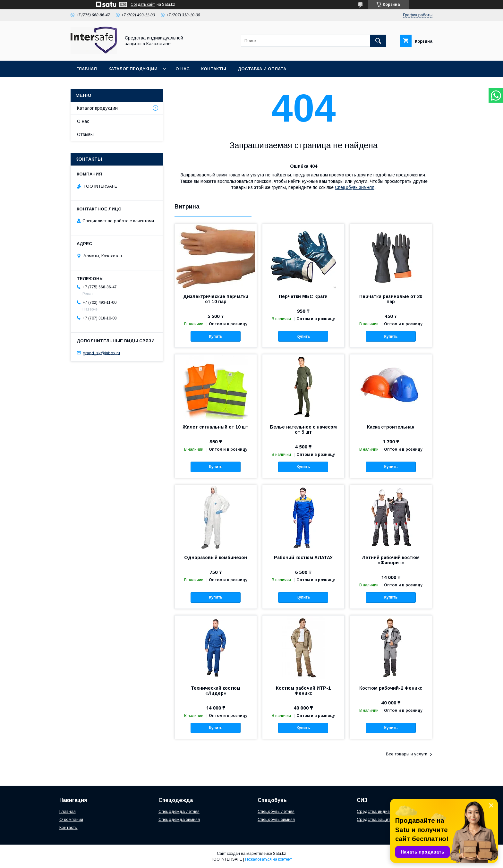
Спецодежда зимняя (179, 819)
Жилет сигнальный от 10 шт (216, 427)
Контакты (214, 69)
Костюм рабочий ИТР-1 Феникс (303, 691)
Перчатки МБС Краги (303, 296)
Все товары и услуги (407, 754)
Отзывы (85, 134)
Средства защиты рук (379, 819)
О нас (183, 69)
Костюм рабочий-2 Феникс (391, 688)
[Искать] (378, 41)
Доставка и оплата (262, 69)
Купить (216, 336)
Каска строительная (391, 427)
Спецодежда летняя (179, 811)
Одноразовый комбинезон (216, 557)
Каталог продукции (133, 69)
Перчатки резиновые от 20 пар (391, 299)
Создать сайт (143, 4)
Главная (87, 69)
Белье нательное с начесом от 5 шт (303, 430)
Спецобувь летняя (276, 811)
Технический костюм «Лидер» (216, 691)
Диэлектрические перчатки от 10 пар (216, 299)
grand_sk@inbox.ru (101, 353)
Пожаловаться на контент (269, 859)
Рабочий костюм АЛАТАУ (303, 557)
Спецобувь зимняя (355, 187)
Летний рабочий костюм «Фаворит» (391, 560)
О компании (71, 819)
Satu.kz (280, 854)
